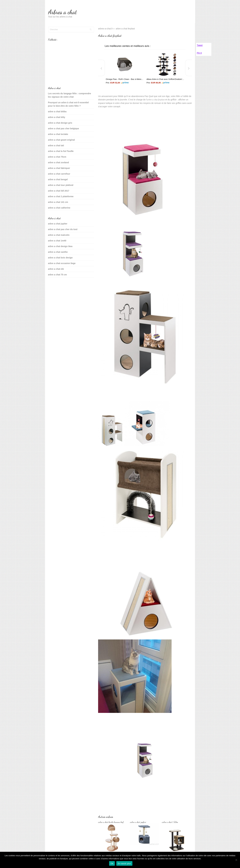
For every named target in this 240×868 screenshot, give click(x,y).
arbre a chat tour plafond (61, 185)
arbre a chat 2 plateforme (61, 196)
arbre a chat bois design (60, 258)
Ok (112, 863)
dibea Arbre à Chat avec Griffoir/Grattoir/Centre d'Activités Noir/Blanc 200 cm (165, 79)
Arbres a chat (62, 12)
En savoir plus (124, 863)
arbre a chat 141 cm (58, 202)
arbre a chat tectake (58, 134)
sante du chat (55, 284)
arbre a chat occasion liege (62, 263)
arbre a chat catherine (59, 208)
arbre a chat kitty (57, 117)
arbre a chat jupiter (58, 224)
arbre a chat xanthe (58, 252)
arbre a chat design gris (60, 123)
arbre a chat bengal (58, 179)
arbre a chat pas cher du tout (63, 229)
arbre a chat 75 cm (57, 275)
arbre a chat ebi (56, 269)
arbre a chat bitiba (57, 112)
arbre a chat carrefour (59, 174)
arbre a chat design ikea (60, 246)
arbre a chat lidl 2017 (59, 191)
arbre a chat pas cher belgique (64, 129)
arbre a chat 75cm (57, 157)
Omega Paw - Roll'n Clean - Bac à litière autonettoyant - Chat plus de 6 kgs (125, 79)
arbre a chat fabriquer (59, 168)
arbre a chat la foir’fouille (61, 151)
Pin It (199, 53)
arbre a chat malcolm (59, 235)
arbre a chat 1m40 (57, 241)
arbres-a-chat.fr (105, 29)
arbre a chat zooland (58, 162)
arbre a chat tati (56, 145)
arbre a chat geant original (61, 140)
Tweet (200, 45)
